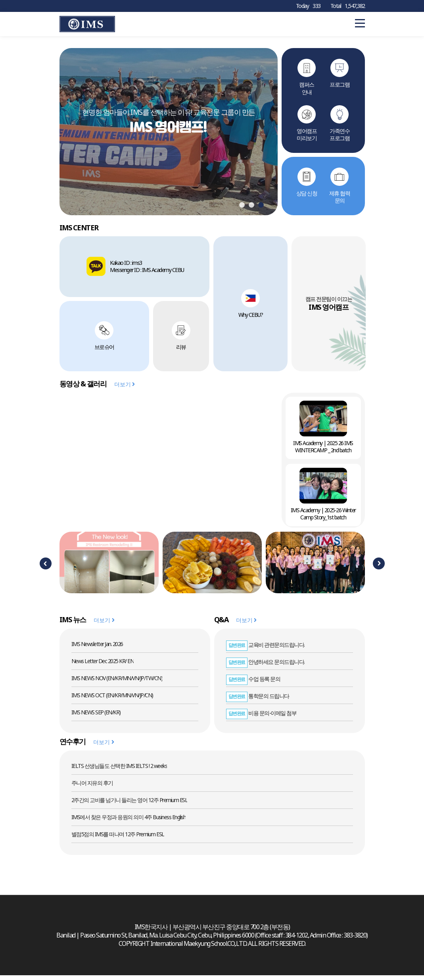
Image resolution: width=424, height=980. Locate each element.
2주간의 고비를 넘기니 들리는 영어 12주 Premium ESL (130, 804)
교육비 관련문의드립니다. (265, 649)
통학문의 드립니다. (258, 700)
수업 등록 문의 (253, 683)
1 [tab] (242, 209)
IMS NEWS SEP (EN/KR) (96, 716)
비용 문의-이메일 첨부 (261, 717)
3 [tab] (261, 209)
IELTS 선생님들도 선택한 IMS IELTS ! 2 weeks (119, 770)
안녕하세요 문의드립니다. (265, 666)
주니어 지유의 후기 (92, 787)
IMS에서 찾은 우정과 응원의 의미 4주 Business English (129, 821)
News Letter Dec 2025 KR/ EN (103, 665)
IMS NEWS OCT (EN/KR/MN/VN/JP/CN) (112, 699)
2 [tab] (251, 209)
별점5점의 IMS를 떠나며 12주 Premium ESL (118, 838)
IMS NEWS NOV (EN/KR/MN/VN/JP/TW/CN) (117, 682)
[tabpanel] (169, 134)
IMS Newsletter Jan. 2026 (97, 648)
